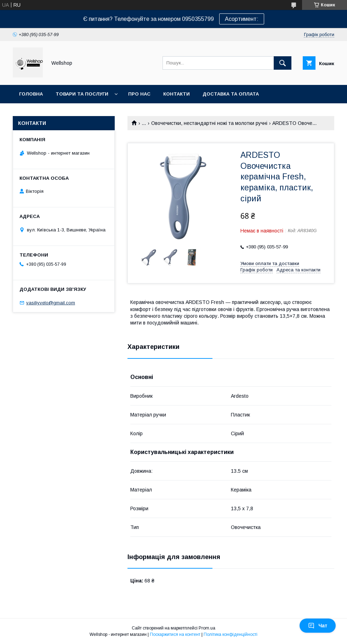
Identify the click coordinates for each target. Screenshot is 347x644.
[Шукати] (283, 63)
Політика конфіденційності (231, 634)
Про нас (139, 94)
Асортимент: (242, 19)
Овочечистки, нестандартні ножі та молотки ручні (209, 123)
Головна (31, 94)
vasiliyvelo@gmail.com (51, 303)
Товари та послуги (82, 94)
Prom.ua (207, 628)
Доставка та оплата (231, 94)
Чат (318, 626)
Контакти (177, 94)
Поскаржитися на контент (175, 634)
